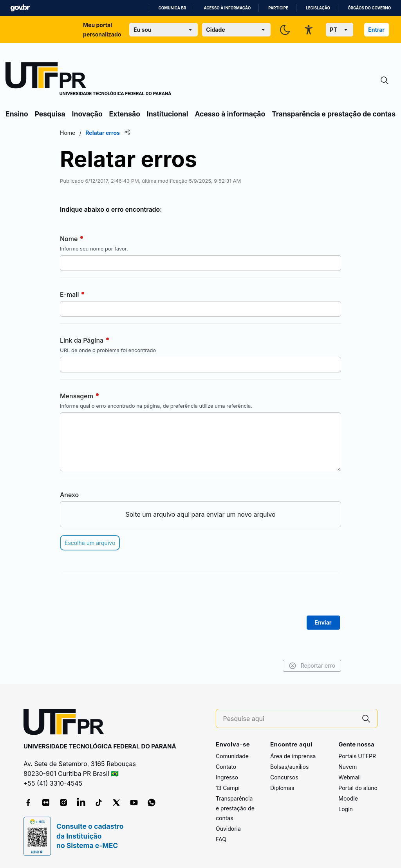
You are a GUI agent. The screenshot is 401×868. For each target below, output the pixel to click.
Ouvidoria (228, 829)
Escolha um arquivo (90, 543)
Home (68, 133)
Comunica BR (173, 8)
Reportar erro (312, 666)
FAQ (221, 839)
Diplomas (282, 788)
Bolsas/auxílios (289, 767)
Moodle (348, 798)
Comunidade (232, 756)
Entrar (376, 30)
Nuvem (348, 767)
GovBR (20, 8)
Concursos (284, 777)
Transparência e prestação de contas (334, 114)
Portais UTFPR (357, 756)
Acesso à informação (227, 8)
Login (346, 809)
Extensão (125, 114)
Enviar (323, 622)
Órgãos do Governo (369, 8)
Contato (226, 767)
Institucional (168, 114)
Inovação (87, 114)
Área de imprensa (293, 756)
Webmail (350, 777)
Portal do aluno (358, 788)
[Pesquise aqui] (289, 719)
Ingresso (227, 777)
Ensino (17, 114)
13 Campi (228, 788)
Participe (278, 8)
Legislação (318, 8)
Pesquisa (50, 114)
